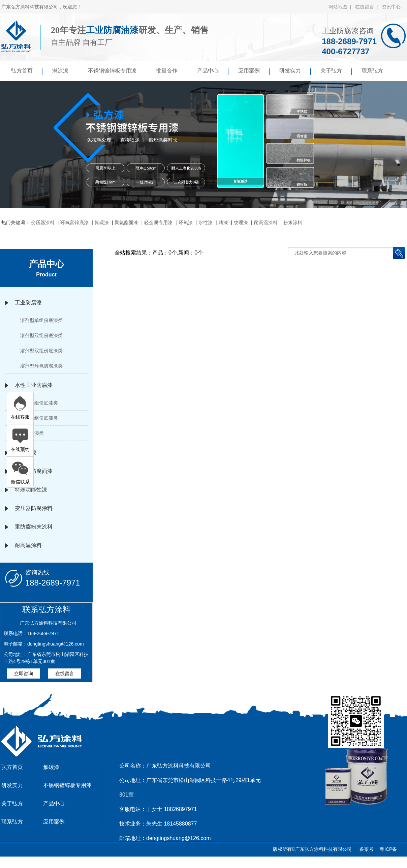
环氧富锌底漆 (74, 222)
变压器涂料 (43, 222)
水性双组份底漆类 (39, 418)
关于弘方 (336, 71)
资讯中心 (391, 7)
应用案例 (254, 71)
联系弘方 (372, 71)
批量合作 (172, 71)
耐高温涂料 (266, 222)
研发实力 (295, 71)
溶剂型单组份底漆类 (41, 320)
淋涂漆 (65, 71)
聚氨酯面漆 (126, 222)
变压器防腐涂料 (34, 508)
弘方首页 (27, 71)
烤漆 (223, 222)
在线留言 (65, 674)
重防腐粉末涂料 (34, 527)
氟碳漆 (102, 222)
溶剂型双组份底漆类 (41, 335)
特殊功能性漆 (31, 490)
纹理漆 (241, 222)
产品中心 (213, 71)
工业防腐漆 (28, 303)
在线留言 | (368, 7)
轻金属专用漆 (158, 222)
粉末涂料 (293, 222)
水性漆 (206, 222)
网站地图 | (341, 7)
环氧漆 (186, 222)
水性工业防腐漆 (34, 385)
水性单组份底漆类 (39, 403)
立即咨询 (24, 674)
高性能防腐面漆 (34, 471)
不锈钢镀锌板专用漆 (117, 71)
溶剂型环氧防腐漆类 (41, 366)
